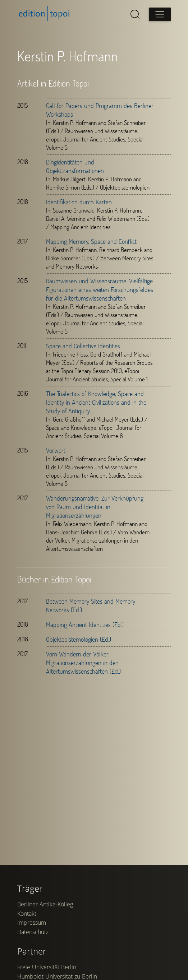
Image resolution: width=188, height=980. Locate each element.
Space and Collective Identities (83, 346)
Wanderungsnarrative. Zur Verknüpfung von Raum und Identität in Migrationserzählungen (95, 507)
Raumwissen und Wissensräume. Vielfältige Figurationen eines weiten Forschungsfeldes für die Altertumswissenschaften (100, 289)
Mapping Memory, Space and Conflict (91, 241)
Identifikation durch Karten (79, 202)
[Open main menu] (160, 14)
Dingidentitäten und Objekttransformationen (75, 166)
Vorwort (56, 450)
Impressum (32, 923)
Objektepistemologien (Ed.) (79, 639)
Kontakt (27, 914)
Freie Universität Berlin (47, 967)
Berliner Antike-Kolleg (45, 904)
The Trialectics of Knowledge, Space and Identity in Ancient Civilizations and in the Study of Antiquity (96, 402)
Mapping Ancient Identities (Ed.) (85, 624)
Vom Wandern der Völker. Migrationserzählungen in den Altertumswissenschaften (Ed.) (83, 663)
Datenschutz (33, 932)
